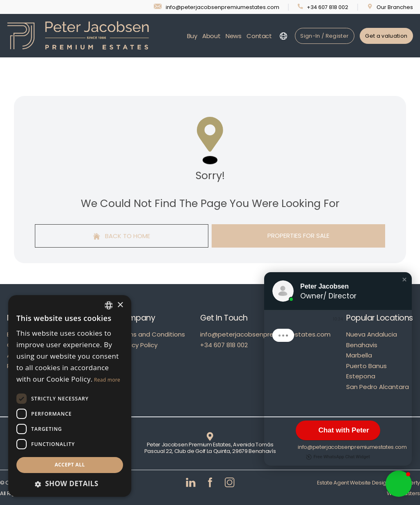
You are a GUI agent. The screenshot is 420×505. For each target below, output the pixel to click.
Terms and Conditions (151, 334)
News (234, 36)
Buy (192, 36)
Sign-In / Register (324, 36)
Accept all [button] (70, 465)
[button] (404, 280)
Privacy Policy (137, 345)
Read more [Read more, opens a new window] (107, 380)
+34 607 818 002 (224, 345)
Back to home (122, 236)
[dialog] (70, 396)
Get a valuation (386, 36)
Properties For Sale (298, 235)
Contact (259, 36)
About (211, 36)
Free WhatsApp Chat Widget (338, 457)
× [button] (120, 305)
